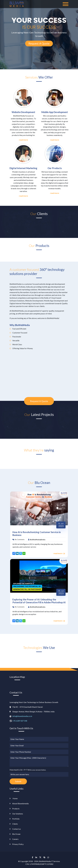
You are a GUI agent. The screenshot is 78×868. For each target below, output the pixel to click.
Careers (15, 839)
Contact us (16, 829)
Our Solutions (18, 814)
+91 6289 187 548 (20, 721)
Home (15, 798)
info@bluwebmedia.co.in (22, 716)
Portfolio (16, 819)
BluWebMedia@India (38, 540)
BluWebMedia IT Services (49, 861)
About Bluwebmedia (20, 803)
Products (16, 809)
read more (23, 140)
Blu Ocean (16, 834)
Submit (18, 781)
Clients (15, 824)
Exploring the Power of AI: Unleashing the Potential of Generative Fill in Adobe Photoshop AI (39, 601)
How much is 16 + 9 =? (28, 770)
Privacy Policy (18, 844)
